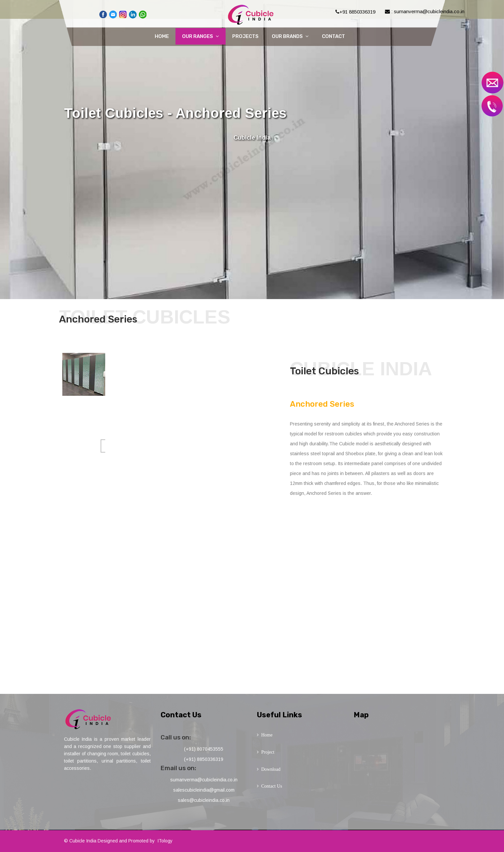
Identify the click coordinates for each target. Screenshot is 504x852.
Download (271, 769)
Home (162, 36)
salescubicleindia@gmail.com (204, 790)
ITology (165, 841)
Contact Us (272, 786)
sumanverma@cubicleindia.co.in (204, 780)
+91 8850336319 (355, 12)
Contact (333, 36)
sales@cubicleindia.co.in (204, 800)
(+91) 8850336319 (204, 759)
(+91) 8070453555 (204, 749)
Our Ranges (201, 36)
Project (268, 752)
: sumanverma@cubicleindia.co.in (425, 11)
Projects (245, 36)
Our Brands (290, 36)
